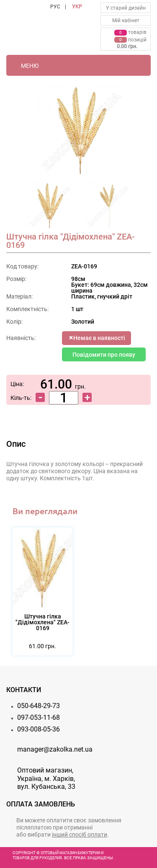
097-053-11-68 (39, 717)
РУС (55, 7)
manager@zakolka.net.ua (55, 749)
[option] (50, 208)
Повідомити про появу (104, 355)
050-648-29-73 (39, 706)
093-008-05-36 (39, 729)
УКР (77, 7)
